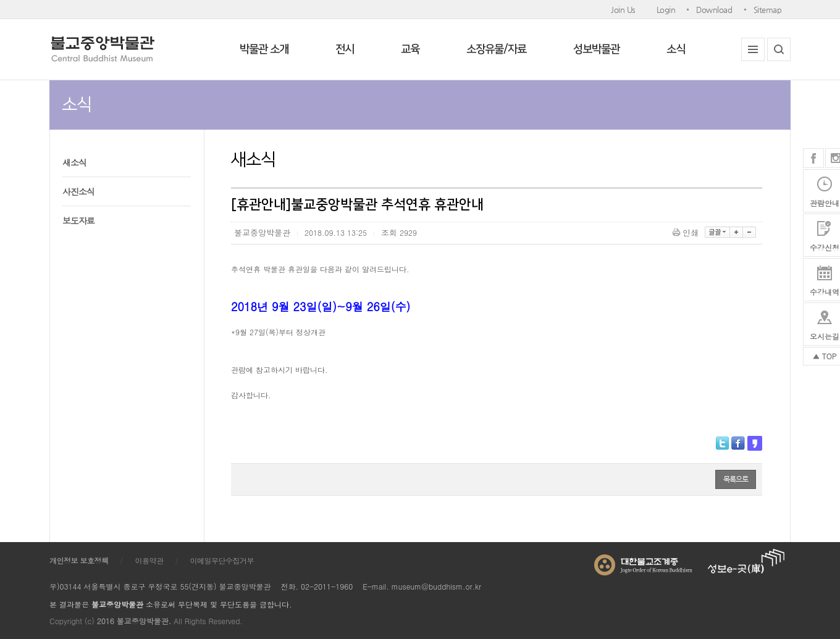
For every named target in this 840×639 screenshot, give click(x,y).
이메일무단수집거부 (222, 560)
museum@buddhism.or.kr (436, 586)
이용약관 (149, 560)
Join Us (623, 10)
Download (714, 10)
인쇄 (687, 232)
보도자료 (78, 220)
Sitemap (768, 10)
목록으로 (736, 479)
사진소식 (78, 191)
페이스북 (813, 158)
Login (666, 10)
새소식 (74, 162)
